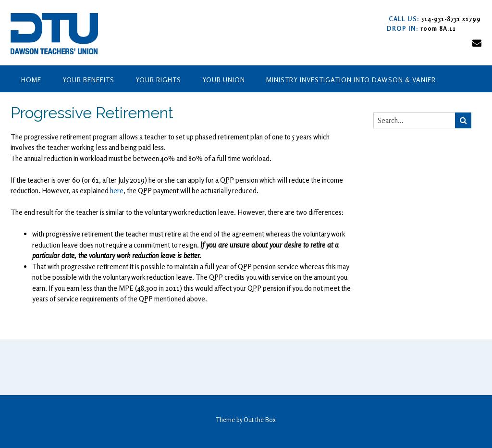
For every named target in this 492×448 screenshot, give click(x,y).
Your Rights (158, 80)
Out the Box (260, 420)
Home (31, 80)
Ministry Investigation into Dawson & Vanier (351, 80)
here (117, 191)
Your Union (224, 80)
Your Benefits (88, 80)
